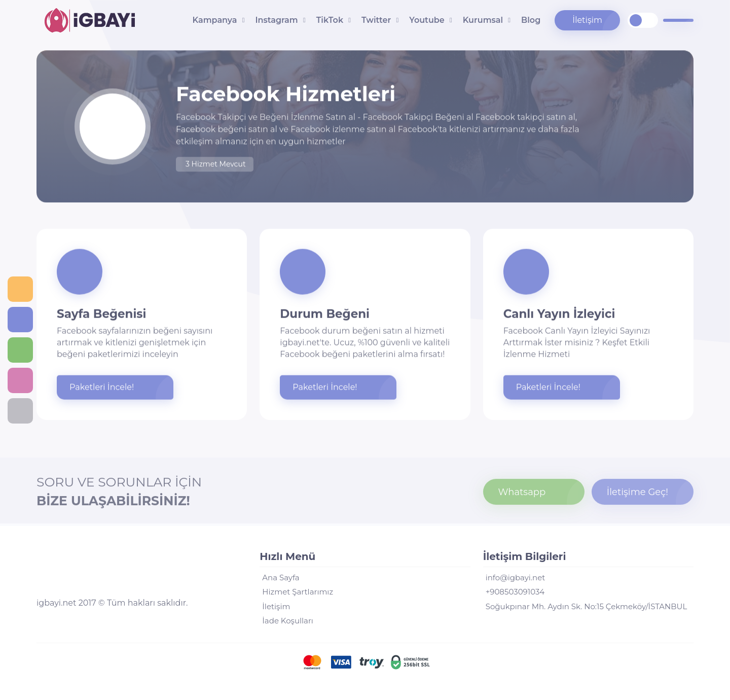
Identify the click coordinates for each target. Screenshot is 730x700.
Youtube (427, 20)
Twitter (376, 20)
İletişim (587, 20)
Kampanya (215, 20)
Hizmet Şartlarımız (298, 592)
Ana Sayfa (281, 577)
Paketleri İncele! (102, 388)
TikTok (330, 20)
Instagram (276, 20)
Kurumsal (483, 20)
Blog (531, 20)
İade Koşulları (288, 621)
